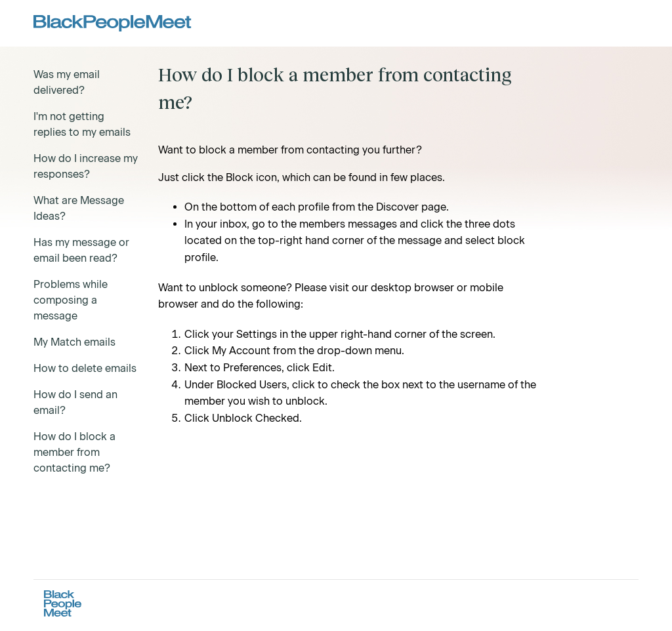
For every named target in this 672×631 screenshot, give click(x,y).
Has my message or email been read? (81, 250)
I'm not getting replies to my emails (82, 124)
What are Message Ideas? (79, 208)
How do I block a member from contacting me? (74, 452)
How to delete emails (85, 368)
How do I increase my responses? (86, 166)
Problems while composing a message (71, 300)
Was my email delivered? (67, 82)
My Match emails (74, 342)
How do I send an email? (75, 402)
